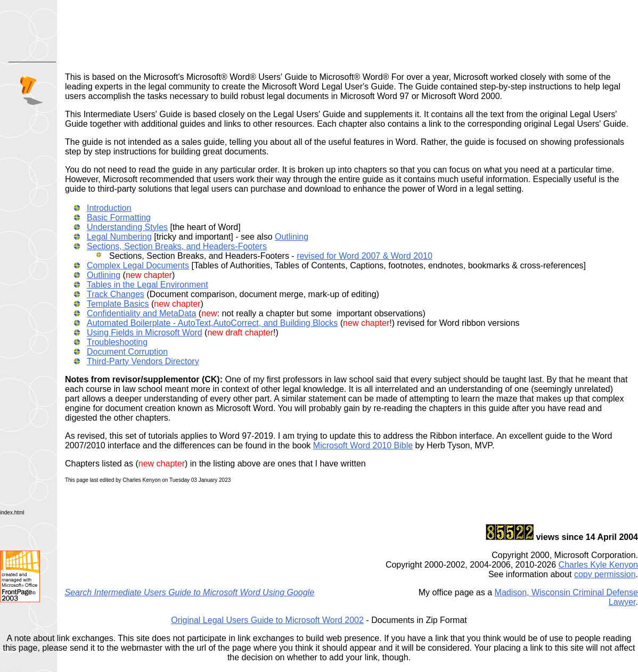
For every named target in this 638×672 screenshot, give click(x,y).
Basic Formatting (119, 218)
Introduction (109, 208)
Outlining (292, 237)
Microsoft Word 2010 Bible (363, 445)
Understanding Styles (127, 227)
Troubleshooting (117, 342)
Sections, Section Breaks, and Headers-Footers (177, 246)
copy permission (605, 574)
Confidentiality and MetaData (141, 313)
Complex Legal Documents (138, 265)
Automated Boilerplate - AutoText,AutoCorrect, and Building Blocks (212, 323)
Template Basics (118, 304)
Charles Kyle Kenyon (598, 565)
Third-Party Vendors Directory (143, 361)
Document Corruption (127, 352)
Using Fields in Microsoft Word (145, 333)
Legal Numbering (119, 237)
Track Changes (116, 294)
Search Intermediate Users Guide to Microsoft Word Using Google (189, 592)
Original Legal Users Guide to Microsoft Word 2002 (267, 620)
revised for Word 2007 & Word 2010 (365, 256)
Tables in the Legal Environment (148, 285)
